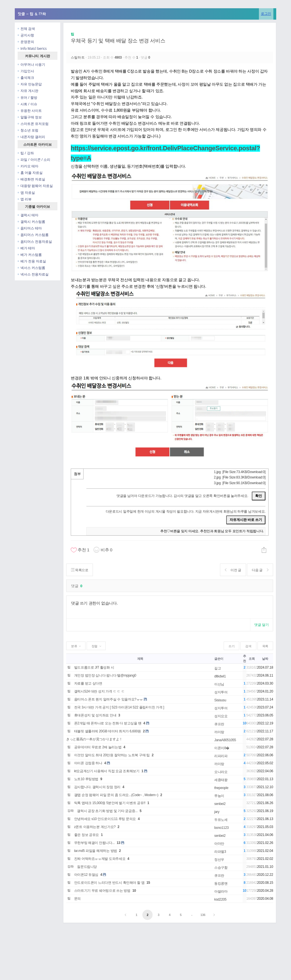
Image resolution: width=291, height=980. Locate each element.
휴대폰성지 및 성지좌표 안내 (95, 715)
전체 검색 (26, 29)
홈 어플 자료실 (30, 173)
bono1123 (222, 828)
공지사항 (26, 35)
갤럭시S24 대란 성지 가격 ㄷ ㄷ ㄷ (99, 691)
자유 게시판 (28, 91)
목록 (265, 646)
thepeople (221, 788)
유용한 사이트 (30, 111)
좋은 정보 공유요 (87, 835)
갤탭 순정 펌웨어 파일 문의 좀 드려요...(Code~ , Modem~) (116, 795)
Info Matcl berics (32, 49)
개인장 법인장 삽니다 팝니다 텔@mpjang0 (105, 675)
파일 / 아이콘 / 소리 (34, 160)
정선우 (219, 860)
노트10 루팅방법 (86, 779)
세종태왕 (221, 780)
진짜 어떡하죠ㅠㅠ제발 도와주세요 (100, 859)
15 (148, 883)
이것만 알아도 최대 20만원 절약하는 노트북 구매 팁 (112, 755)
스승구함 (221, 868)
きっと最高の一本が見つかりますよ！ (94, 739)
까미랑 (219, 732)
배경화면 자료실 (31, 179)
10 (134, 891)
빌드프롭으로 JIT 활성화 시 (94, 667)
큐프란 (219, 724)
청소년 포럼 (28, 130)
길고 (218, 668)
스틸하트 (78, 57)
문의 (77, 899)
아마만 (219, 844)
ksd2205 (220, 899)
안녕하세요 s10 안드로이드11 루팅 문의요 (105, 819)
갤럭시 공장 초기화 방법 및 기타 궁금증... (107, 811)
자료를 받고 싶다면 (88, 683)
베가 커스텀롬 (30, 255)
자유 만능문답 (30, 84)
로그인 (266, 14)
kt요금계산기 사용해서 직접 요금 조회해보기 (107, 771)
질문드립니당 (87, 867)
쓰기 (231, 646)
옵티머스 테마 (30, 228)
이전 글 (233, 570)
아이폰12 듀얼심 (86, 875)
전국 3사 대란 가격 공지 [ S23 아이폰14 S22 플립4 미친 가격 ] (119, 707)
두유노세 (221, 820)
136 (203, 915)
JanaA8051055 (225, 740)
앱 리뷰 (25, 199)
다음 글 (260, 570)
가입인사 (26, 71)
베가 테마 (26, 248)
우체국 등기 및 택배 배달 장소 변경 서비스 (118, 41)
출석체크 (26, 78)
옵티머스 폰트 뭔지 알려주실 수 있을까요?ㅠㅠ (109, 699)
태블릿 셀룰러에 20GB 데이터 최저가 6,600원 (108, 731)
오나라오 (221, 772)
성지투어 (221, 692)
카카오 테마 (28, 166)
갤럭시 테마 (28, 215)
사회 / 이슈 (27, 104)
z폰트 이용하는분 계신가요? (95, 827)
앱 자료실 (26, 193)
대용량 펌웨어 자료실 (35, 186)
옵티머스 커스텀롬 (33, 235)
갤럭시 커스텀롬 (31, 222)
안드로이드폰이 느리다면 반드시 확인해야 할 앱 (109, 883)
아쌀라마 (221, 891)
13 (119, 843)
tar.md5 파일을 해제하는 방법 (96, 851)
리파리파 (221, 756)
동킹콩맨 (221, 884)
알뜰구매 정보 (30, 117)
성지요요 (221, 716)
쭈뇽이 (219, 796)
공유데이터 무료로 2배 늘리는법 (98, 747)
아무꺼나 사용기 (31, 64)
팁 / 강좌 (26, 153)
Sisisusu (220, 700)
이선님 (219, 684)
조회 (252, 659)
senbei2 (220, 804)
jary (217, 812)
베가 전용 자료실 (32, 261)
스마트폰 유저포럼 (33, 124)
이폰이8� (222, 748)
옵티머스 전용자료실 (35, 242)
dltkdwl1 (220, 676)
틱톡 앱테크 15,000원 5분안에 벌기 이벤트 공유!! (110, 803)
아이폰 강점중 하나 (88, 763)
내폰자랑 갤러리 (31, 137)
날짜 (265, 659)
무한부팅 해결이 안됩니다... (94, 843)
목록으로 (80, 570)
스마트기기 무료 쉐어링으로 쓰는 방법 (102, 891)
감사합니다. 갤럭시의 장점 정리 (97, 787)
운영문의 (26, 42)
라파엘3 (220, 852)
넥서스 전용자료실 (33, 274)
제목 (140, 659)
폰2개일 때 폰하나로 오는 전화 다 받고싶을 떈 (108, 723)
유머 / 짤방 (27, 97)
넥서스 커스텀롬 (31, 268)
